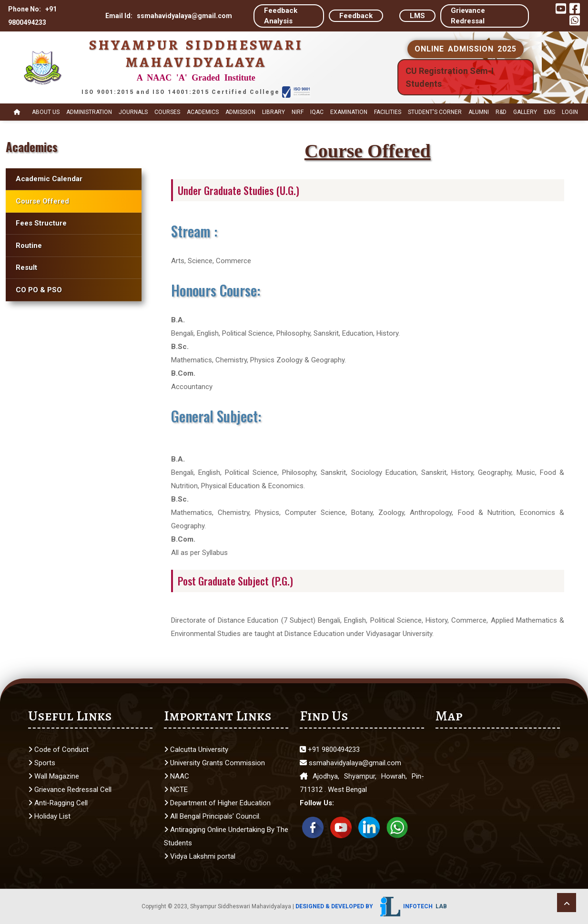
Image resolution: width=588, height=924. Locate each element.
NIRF (298, 112)
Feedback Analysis (281, 16)
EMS (549, 112)
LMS (417, 16)
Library (274, 112)
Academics (203, 112)
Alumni (479, 112)
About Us (46, 112)
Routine (29, 246)
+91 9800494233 (330, 749)
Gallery (525, 112)
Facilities (388, 112)
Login (570, 112)
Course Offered (42, 201)
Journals (133, 112)
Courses (167, 112)
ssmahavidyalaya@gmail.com (350, 763)
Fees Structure (41, 223)
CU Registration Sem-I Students (450, 77)
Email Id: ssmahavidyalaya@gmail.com (169, 16)
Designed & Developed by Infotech (371, 906)
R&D (501, 112)
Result (26, 267)
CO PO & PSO (39, 290)
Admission (240, 112)
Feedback (356, 16)
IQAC (317, 112)
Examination (349, 112)
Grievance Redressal (468, 16)
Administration (89, 112)
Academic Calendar (49, 179)
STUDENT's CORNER (435, 112)
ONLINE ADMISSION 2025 (466, 49)
